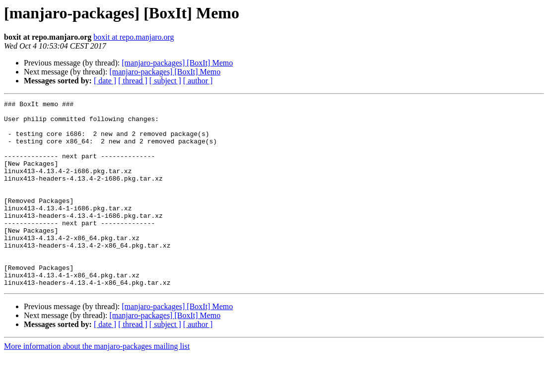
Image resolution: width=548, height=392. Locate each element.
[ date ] (105, 81)
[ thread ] (133, 81)
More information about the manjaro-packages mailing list (97, 383)
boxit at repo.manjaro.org (134, 37)
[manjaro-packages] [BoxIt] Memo (177, 63)
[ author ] (198, 81)
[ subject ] (165, 81)
